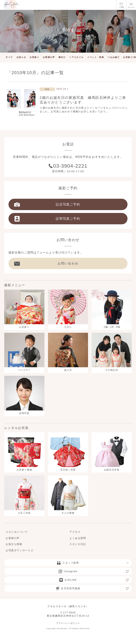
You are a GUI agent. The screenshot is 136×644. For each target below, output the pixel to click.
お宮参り (34, 57)
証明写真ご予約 (47, 219)
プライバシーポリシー (68, 623)
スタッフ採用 (93, 563)
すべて (9, 57)
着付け (62, 57)
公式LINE (94, 580)
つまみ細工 (114, 57)
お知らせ (21, 57)
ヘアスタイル (76, 57)
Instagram (94, 571)
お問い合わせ (46, 263)
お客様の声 (49, 57)
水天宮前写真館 (92, 588)
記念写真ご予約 (47, 204)
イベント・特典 (96, 57)
